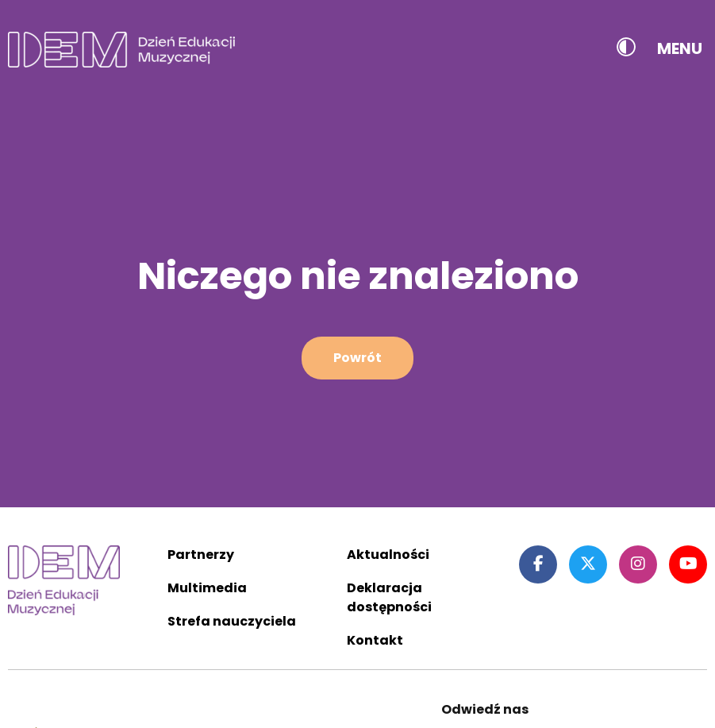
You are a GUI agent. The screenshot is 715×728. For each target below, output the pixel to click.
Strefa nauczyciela (232, 621)
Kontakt (375, 640)
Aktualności (388, 555)
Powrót (357, 358)
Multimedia (207, 588)
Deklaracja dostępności (389, 597)
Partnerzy (201, 555)
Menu (680, 48)
